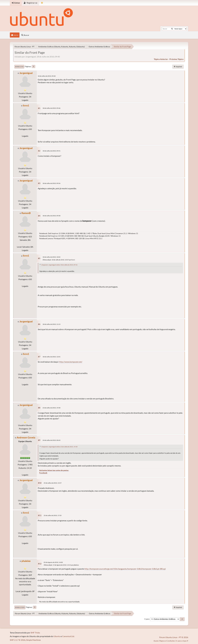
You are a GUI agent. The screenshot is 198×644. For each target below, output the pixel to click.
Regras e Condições (167, 641)
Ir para (147, 619)
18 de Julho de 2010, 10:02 (51, 257)
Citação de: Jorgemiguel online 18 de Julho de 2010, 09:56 (59, 265)
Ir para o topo (20, 607)
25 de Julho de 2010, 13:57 (53, 483)
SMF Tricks (35, 633)
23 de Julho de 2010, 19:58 (51, 408)
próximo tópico (176, 59)
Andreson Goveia (26, 437)
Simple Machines (33, 640)
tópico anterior (161, 59)
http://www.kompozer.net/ (71, 362)
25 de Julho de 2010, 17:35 (53, 515)
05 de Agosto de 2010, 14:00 (53, 562)
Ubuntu (57, 636)
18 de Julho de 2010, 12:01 (51, 357)
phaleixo (26, 561)
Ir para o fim (19, 67)
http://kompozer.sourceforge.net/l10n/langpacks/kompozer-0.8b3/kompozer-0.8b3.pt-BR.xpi (125, 569)
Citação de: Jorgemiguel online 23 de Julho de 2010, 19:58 (59, 447)
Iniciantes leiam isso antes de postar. (54, 470)
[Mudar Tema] (42, 3)
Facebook (43, 473)
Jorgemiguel (26, 73)
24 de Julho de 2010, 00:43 (51, 440)
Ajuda (156, 641)
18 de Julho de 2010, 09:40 (47, 76)
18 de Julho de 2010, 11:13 (51, 324)
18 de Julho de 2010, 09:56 (51, 183)
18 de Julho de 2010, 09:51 (51, 151)
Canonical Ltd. (68, 636)
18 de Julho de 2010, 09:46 (51, 108)
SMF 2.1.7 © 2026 (18, 640)
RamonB (26, 213)
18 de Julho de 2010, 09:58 (51, 216)
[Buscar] (172, 29)
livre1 (26, 105)
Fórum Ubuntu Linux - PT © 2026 (174, 637)
